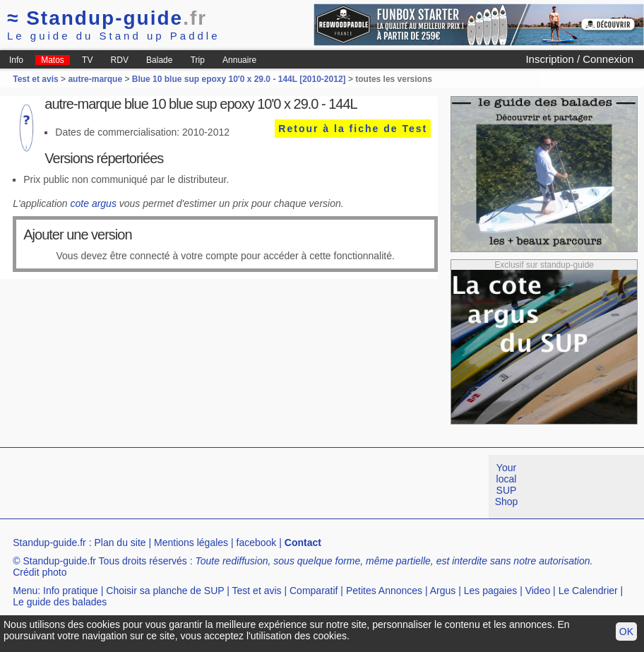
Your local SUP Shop (507, 485)
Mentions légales (191, 543)
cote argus (94, 203)
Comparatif (314, 591)
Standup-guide (107, 18)
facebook (257, 543)
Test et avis (37, 79)
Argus (443, 591)
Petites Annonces (384, 591)
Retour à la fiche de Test (353, 129)
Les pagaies (491, 591)
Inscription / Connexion (579, 59)
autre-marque (95, 79)
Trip (198, 60)
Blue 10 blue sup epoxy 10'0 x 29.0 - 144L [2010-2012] (239, 79)
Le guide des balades (60, 602)
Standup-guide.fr (49, 543)
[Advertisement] (257, 487)
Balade (159, 60)
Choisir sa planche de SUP (165, 591)
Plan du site (120, 543)
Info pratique (71, 591)
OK (626, 632)
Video (538, 591)
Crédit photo (40, 572)
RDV (120, 60)
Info (16, 60)
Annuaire (239, 60)
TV (87, 60)
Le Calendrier (588, 591)
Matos (53, 60)
